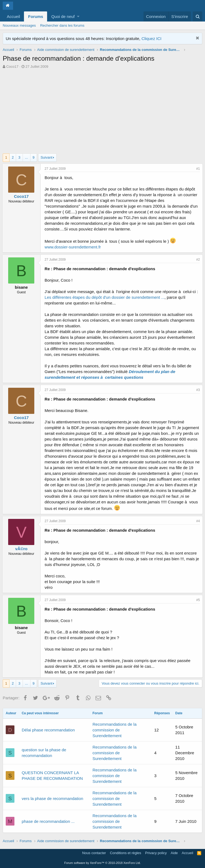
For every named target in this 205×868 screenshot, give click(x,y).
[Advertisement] (102, 110)
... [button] (27, 157)
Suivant (46, 157)
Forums (36, 16)
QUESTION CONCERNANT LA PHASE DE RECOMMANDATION (52, 775)
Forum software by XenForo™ (102, 863)
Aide (174, 853)
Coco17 (12, 67)
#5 (198, 600)
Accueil (13, 16)
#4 (198, 521)
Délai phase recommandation (48, 730)
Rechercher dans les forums (62, 25)
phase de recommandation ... (48, 821)
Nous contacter (94, 853)
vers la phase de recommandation (53, 798)
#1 (198, 169)
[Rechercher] (198, 16)
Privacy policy (156, 853)
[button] (78, 16)
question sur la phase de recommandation (44, 753)
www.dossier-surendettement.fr (73, 247)
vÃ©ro (22, 549)
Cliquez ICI (152, 39)
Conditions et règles (126, 853)
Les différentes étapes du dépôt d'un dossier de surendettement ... (105, 297)
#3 (198, 390)
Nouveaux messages (19, 25)
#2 (198, 260)
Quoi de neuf (63, 16)
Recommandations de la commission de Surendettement (115, 730)
